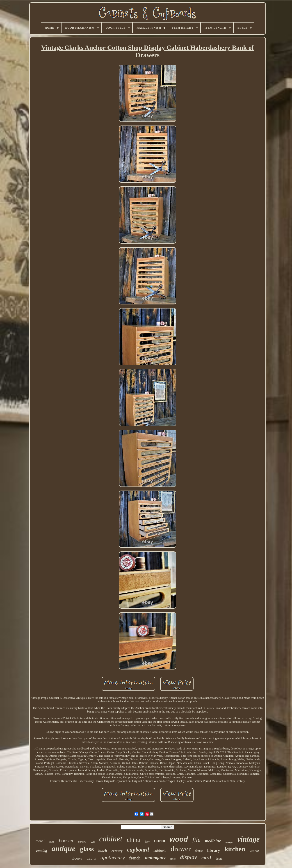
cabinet (111, 839)
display (188, 857)
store (52, 842)
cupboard (138, 850)
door (147, 842)
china (133, 840)
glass (87, 849)
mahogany (155, 858)
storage (229, 842)
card (206, 858)
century (117, 851)
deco (199, 851)
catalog (42, 851)
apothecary (113, 857)
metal (40, 841)
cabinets (160, 851)
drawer (181, 849)
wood (179, 839)
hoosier (66, 841)
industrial (91, 859)
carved (82, 842)
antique (64, 849)
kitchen (235, 849)
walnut (254, 851)
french (135, 858)
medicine (213, 841)
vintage (248, 839)
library (213, 850)
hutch (103, 851)
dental (219, 859)
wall (93, 842)
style (173, 859)
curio (160, 840)
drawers (77, 859)
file (196, 840)
